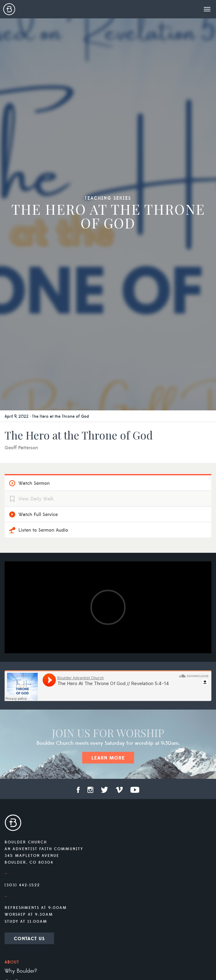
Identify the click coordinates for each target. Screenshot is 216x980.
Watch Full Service (38, 514)
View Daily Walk (36, 499)
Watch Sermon (34, 483)
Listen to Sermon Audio (43, 530)
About (12, 962)
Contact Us (29, 939)
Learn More (108, 758)
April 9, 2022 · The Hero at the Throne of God (47, 417)
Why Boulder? (21, 971)
